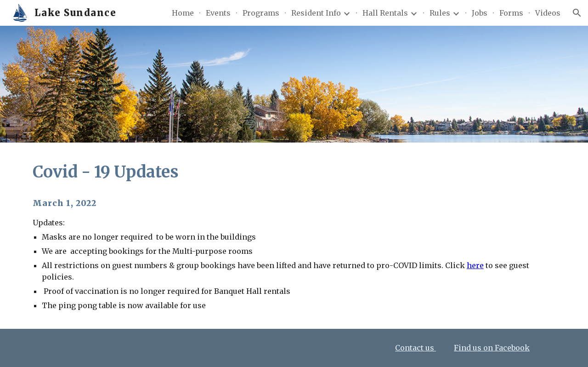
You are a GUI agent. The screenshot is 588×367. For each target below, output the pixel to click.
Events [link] (218, 13)
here (475, 265)
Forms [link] (511, 13)
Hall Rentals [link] (385, 13)
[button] (577, 13)
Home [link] (183, 13)
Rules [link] (440, 13)
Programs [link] (261, 13)
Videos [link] (548, 13)
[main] (294, 172)
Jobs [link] (480, 13)
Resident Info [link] (316, 13)
